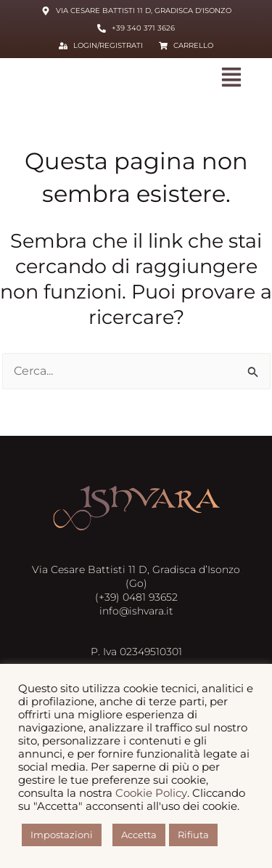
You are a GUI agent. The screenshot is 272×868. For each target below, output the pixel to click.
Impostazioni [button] (62, 835)
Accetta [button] (139, 835)
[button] (232, 78)
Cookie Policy (151, 793)
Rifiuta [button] (193, 835)
